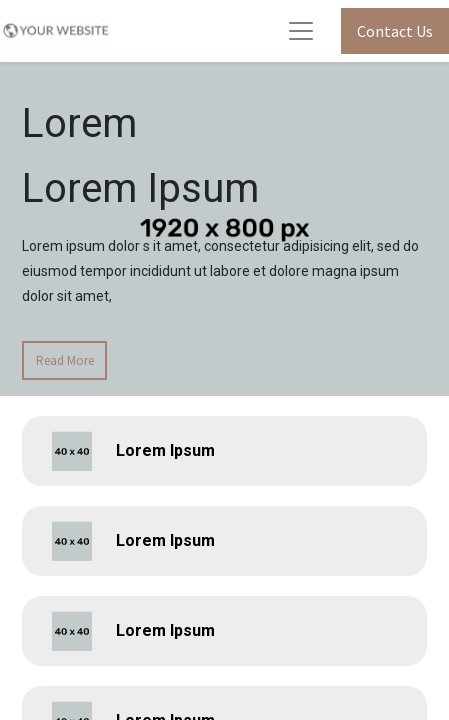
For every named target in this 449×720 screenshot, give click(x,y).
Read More (65, 360)
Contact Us (395, 31)
